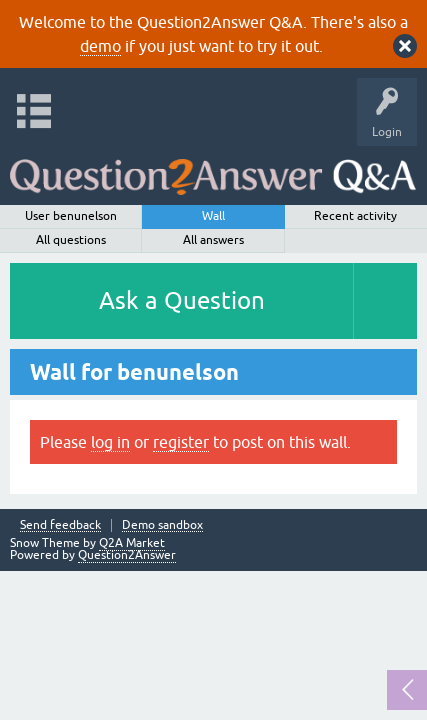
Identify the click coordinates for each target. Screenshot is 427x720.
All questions (71, 240)
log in (110, 442)
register (181, 442)
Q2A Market (132, 543)
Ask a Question (182, 300)
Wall (213, 216)
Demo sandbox (162, 525)
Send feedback (60, 525)
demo (100, 46)
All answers (213, 240)
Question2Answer (127, 555)
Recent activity (355, 216)
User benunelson (71, 216)
